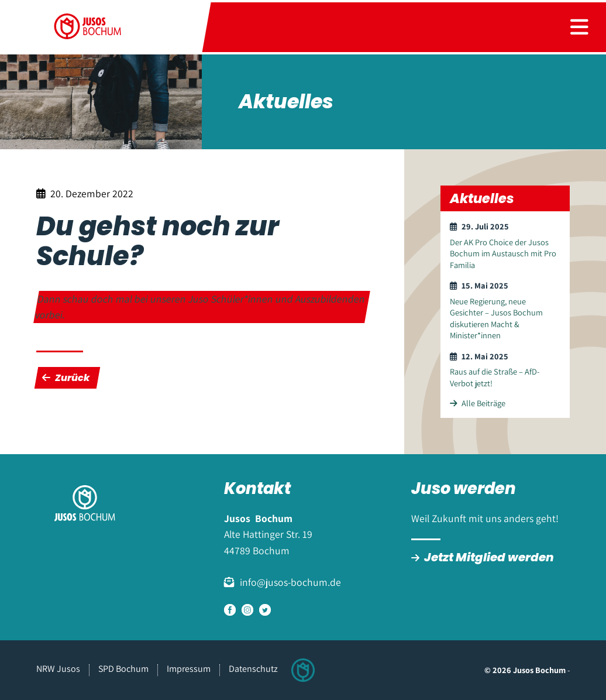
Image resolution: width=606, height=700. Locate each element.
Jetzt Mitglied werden (489, 557)
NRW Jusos (58, 669)
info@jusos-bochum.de (290, 582)
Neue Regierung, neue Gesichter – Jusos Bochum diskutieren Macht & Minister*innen (496, 318)
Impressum (189, 669)
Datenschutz (253, 669)
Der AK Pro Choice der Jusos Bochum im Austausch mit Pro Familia (503, 253)
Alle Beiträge (478, 403)
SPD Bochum (123, 669)
